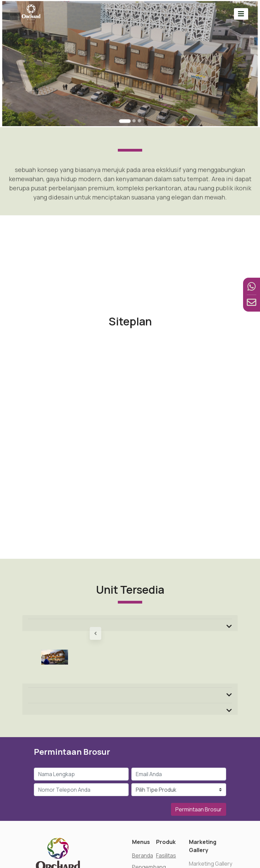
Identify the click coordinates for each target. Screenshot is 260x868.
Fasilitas (166, 855)
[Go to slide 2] (133, 112)
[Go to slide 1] (125, 112)
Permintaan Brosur (199, 809)
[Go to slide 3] (138, 112)
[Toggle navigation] (241, 14)
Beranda (143, 855)
